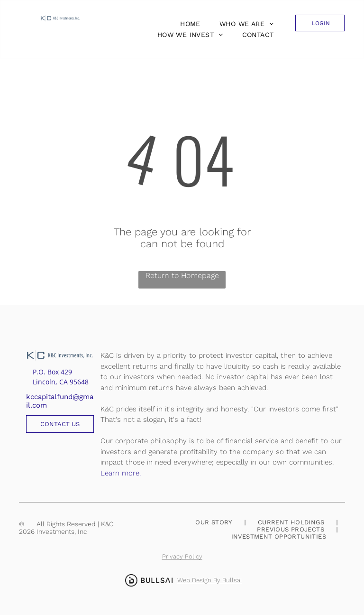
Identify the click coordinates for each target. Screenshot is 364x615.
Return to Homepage (182, 275)
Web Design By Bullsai (209, 580)
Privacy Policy (182, 556)
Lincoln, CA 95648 (61, 382)
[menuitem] (188, 24)
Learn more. (121, 473)
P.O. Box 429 (52, 372)
